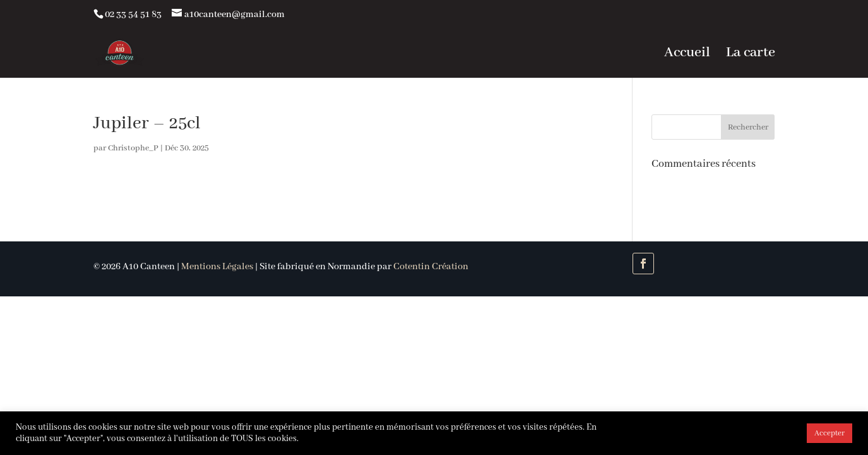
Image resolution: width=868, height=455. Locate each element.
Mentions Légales (217, 267)
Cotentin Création (431, 267)
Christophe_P (133, 148)
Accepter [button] (829, 433)
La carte (751, 55)
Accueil (687, 55)
